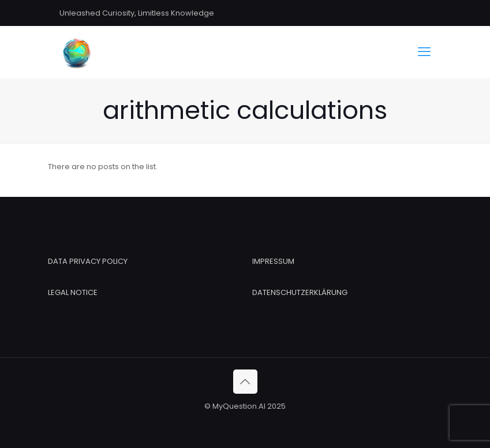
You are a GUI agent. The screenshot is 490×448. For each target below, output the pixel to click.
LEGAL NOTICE (73, 292)
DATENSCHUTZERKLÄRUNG (300, 292)
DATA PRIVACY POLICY (88, 261)
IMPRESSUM (273, 261)
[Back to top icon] (245, 382)
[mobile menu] (424, 52)
